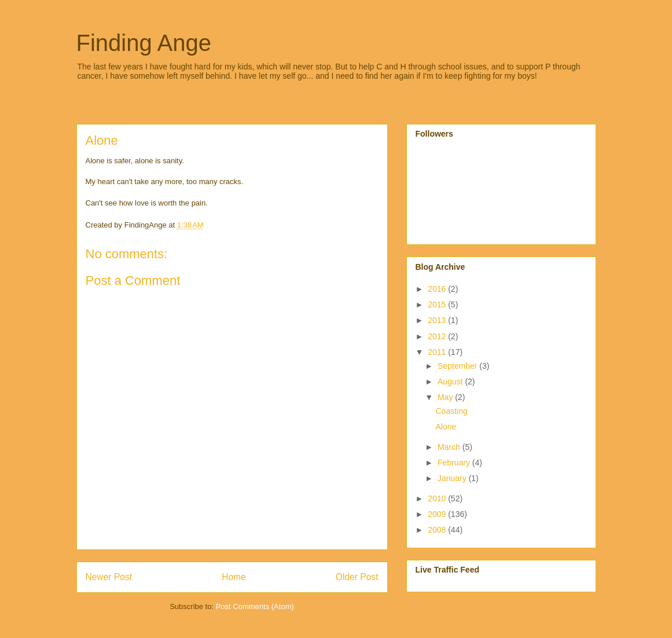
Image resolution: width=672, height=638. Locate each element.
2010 (438, 498)
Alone (446, 427)
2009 (438, 514)
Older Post (357, 577)
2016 (438, 289)
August (451, 382)
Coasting (451, 411)
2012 (438, 336)
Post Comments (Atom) (255, 606)
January (453, 478)
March (450, 447)
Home (234, 577)
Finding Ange (144, 43)
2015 (438, 305)
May (446, 397)
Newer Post (109, 577)
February (455, 463)
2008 (438, 530)
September (458, 366)
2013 (438, 320)
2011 (438, 352)
